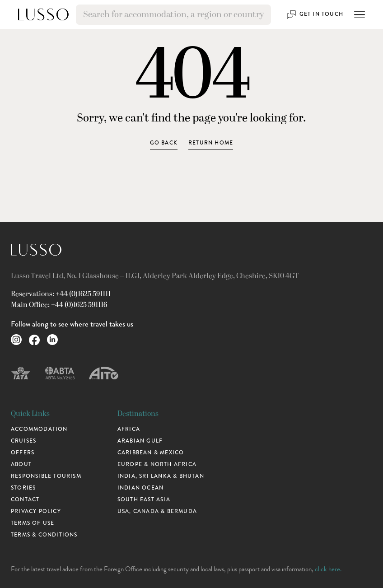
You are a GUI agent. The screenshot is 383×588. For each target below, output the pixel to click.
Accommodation (39, 429)
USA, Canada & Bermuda (157, 511)
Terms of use (33, 523)
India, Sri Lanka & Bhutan (161, 476)
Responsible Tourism (46, 476)
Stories (23, 488)
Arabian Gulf (140, 441)
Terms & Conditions (44, 535)
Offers (23, 453)
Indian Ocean (140, 488)
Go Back (164, 143)
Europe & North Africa (157, 464)
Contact (25, 500)
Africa (129, 429)
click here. (328, 569)
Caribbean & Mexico (151, 453)
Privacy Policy (36, 511)
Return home (211, 143)
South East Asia (144, 500)
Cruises (23, 441)
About (21, 464)
